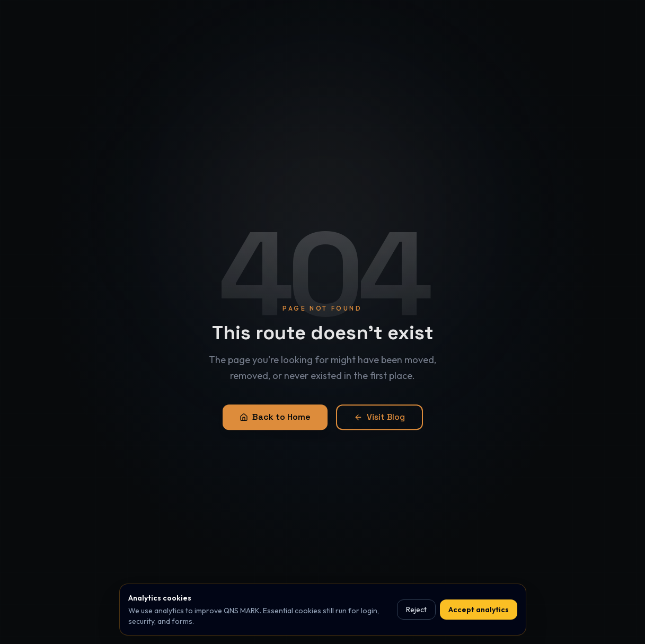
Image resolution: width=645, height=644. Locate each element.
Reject (416, 610)
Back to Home (275, 420)
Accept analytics (479, 610)
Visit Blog (379, 420)
